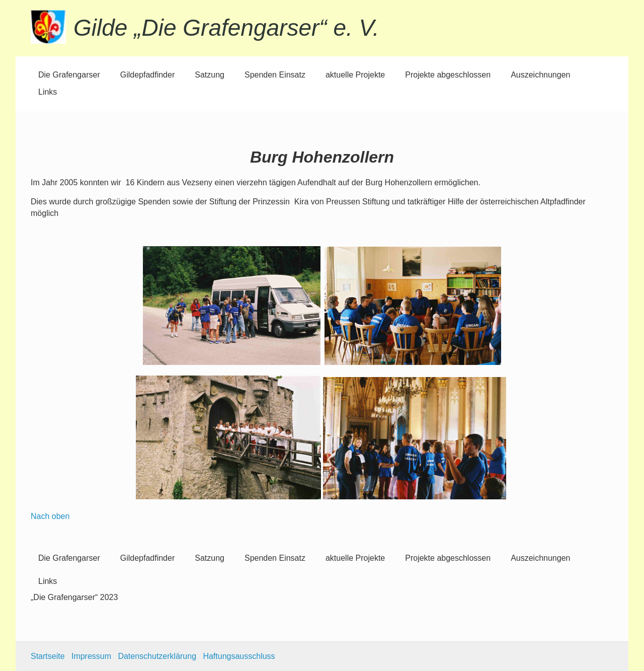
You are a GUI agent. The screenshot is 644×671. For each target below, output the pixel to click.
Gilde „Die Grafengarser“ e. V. (226, 28)
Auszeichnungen (540, 75)
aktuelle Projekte (355, 75)
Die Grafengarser (69, 75)
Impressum (91, 656)
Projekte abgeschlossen (448, 75)
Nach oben (50, 516)
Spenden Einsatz (275, 75)
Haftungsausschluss (239, 656)
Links (48, 92)
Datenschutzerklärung (157, 656)
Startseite (48, 656)
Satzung (210, 75)
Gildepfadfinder (148, 75)
